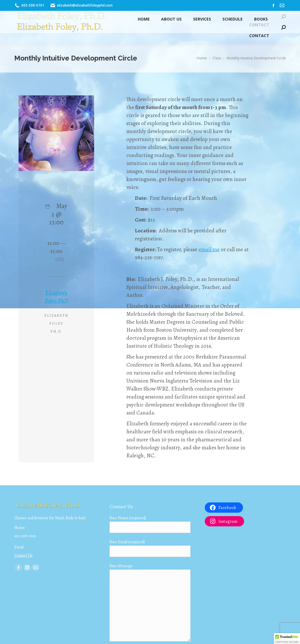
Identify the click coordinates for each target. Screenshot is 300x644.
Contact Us (23, 555)
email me (209, 249)
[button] (287, 639)
